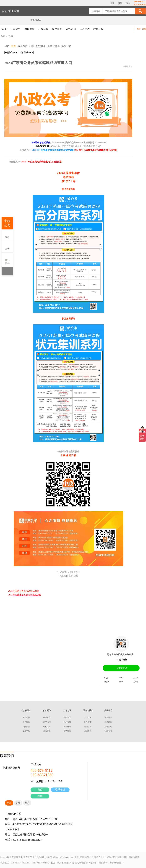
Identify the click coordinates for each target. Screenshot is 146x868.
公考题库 (108, 722)
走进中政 (85, 29)
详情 (11, 36)
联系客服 (60, 790)
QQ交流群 (47, 722)
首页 (4, 29)
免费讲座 (88, 727)
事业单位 (7, 259)
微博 (40, 796)
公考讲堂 (88, 722)
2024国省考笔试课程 (40, 143)
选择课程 (88, 731)
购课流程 (108, 727)
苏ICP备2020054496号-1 (82, 857)
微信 (40, 790)
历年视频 (26, 722)
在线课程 (43, 29)
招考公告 (16, 29)
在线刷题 (71, 29)
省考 (7, 235)
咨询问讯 (47, 731)
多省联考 (66, 46)
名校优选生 (54, 46)
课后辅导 (108, 718)
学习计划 (88, 718)
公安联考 (41, 46)
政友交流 (47, 727)
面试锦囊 (67, 727)
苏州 (10, 11)
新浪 (112, 3)
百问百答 (26, 727)
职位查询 (57, 29)
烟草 (32, 46)
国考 (7, 246)
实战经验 (26, 731)
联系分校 (98, 29)
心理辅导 (47, 718)
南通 (16, 11)
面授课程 (29, 29)
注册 (144, 29)
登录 (139, 29)
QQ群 (128, 3)
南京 (4, 11)
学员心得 (26, 718)
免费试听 (67, 731)
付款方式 (108, 731)
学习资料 (67, 722)
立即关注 (122, 668)
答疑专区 (67, 718)
